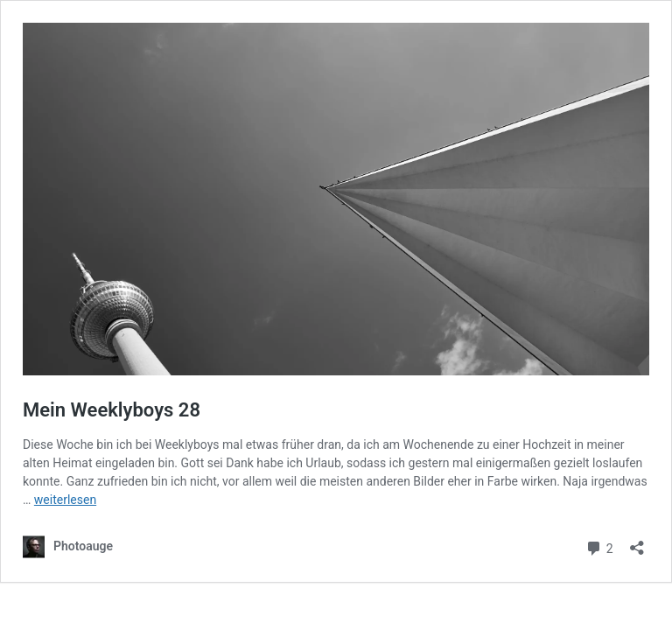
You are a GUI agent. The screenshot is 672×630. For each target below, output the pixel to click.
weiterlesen (65, 500)
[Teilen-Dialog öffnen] (637, 542)
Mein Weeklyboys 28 (112, 410)
